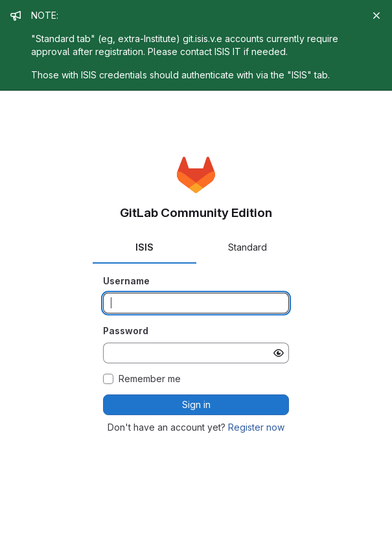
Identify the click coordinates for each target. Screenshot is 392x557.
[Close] (376, 16)
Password (126, 331)
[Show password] (279, 353)
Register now (256, 427)
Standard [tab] (248, 247)
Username (126, 281)
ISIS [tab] (144, 247)
